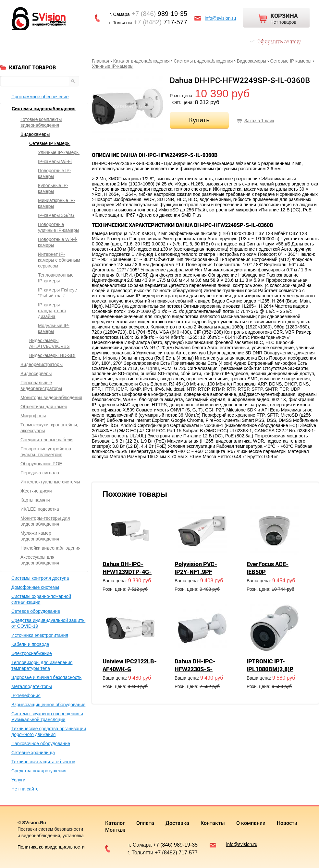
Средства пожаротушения (39, 771)
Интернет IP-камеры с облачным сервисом (59, 260)
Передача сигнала (40, 473)
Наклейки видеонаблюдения (50, 548)
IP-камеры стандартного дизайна (52, 311)
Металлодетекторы (32, 686)
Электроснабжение (32, 653)
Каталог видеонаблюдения (141, 61)
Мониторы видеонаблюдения (51, 398)
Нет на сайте (25, 789)
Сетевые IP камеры (291, 61)
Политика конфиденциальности (51, 847)
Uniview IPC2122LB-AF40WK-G (130, 665)
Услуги (18, 780)
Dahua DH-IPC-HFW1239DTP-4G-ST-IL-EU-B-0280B (127, 572)
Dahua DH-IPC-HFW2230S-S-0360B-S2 (195, 669)
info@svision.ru (220, 18)
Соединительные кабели (47, 440)
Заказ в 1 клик (259, 121)
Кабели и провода (30, 644)
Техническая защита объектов (43, 762)
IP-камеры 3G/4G (56, 215)
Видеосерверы (36, 374)
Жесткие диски (36, 491)
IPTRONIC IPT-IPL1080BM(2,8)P (270, 665)
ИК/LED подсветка (40, 509)
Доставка (88, 42)
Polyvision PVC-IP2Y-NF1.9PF (196, 568)
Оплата (58, 42)
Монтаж (220, 42)
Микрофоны (33, 416)
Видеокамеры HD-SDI (52, 355)
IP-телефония (26, 696)
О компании (157, 42)
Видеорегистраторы (42, 364)
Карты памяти (35, 500)
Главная (100, 61)
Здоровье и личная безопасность (46, 677)
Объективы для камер (44, 407)
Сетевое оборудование (36, 611)
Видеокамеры (252, 61)
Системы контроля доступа (40, 578)
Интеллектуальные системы (50, 482)
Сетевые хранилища (33, 753)
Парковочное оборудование (41, 743)
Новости (191, 42)
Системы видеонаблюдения (203, 61)
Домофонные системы (35, 587)
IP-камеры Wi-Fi (55, 161)
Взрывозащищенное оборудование (48, 705)
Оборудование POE (41, 464)
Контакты (121, 42)
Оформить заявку (278, 42)
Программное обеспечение (40, 97)
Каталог (30, 42)
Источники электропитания (40, 635)
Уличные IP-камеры (113, 66)
